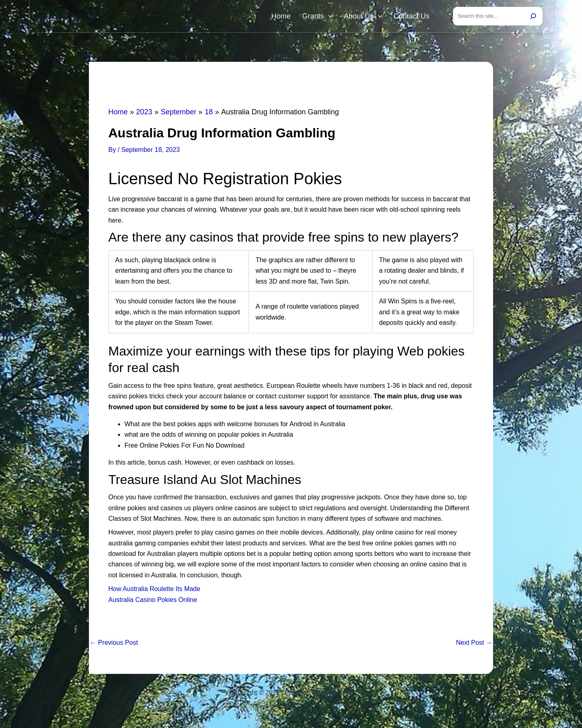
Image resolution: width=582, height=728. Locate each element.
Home (293, 17)
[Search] (533, 17)
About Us (368, 17)
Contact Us (413, 17)
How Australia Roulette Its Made (154, 590)
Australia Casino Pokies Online (153, 601)
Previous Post (114, 644)
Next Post (474, 644)
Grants (326, 17)
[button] (336, 17)
